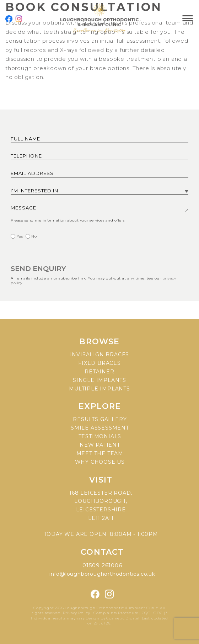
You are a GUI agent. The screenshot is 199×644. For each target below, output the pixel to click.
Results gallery (100, 419)
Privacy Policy (77, 613)
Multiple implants (99, 389)
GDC (158, 613)
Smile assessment (100, 428)
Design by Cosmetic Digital (113, 618)
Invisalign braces (100, 355)
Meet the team (100, 453)
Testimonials (100, 436)
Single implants (99, 380)
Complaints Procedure (116, 613)
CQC (146, 613)
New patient (100, 445)
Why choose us (100, 462)
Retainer (99, 372)
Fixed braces (99, 363)
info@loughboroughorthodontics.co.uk (102, 574)
